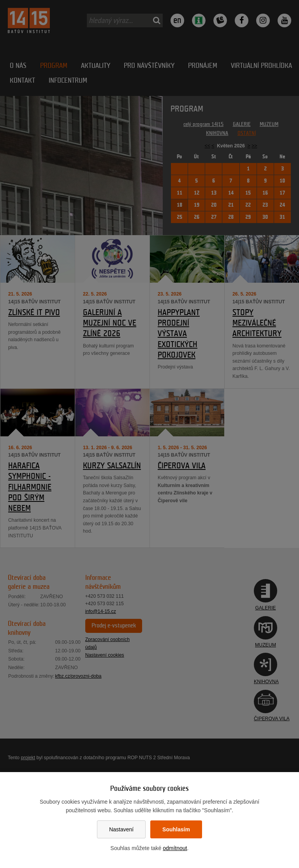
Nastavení (121, 829)
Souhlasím (176, 829)
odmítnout (175, 848)
